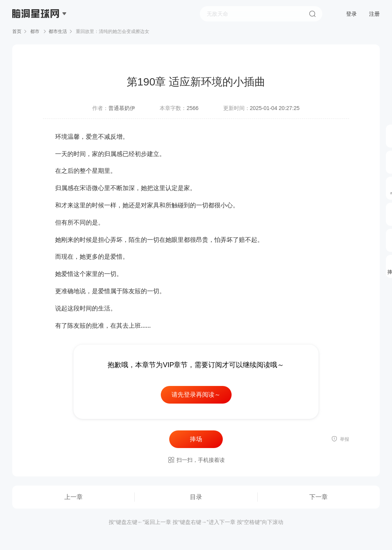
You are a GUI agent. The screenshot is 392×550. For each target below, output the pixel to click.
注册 (374, 14)
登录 (351, 14)
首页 (17, 31)
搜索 (312, 14)
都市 (35, 31)
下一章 (318, 497)
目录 (196, 497)
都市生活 (58, 31)
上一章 (73, 497)
